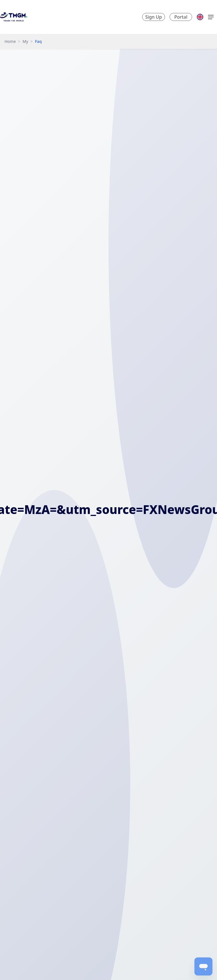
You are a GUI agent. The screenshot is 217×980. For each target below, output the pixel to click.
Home (10, 41)
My (25, 41)
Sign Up (154, 17)
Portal (181, 17)
